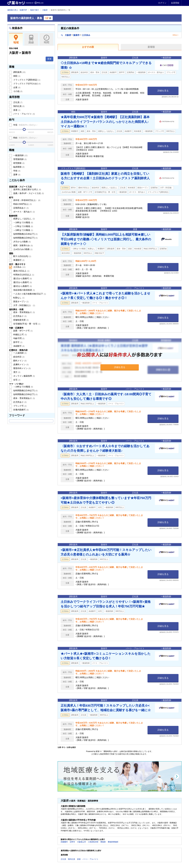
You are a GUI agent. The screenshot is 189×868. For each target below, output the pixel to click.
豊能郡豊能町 (113, 842)
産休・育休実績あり (24, 312)
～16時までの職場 (23, 222)
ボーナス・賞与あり (24, 212)
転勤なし (19, 298)
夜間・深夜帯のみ (23, 245)
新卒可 (18, 342)
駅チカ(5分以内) (22, 256)
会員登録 (175, 3)
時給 (25, 138)
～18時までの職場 (23, 230)
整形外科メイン (22, 368)
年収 (25, 125)
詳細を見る (163, 91)
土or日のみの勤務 (23, 249)
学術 (17, 171)
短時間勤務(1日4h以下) (25, 234)
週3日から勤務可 (22, 286)
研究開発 (19, 163)
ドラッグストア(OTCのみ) (27, 84)
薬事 (17, 175)
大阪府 (45, 10)
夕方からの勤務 (22, 242)
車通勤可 (19, 260)
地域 (16, 39)
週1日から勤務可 (22, 278)
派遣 (17, 110)
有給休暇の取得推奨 (24, 290)
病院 (17, 76)
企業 (17, 87)
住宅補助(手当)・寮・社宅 (27, 324)
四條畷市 (64, 842)
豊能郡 (103, 842)
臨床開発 (19, 167)
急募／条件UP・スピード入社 (28, 193)
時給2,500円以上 (22, 204)
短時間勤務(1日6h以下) (25, 238)
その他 (18, 91)
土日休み (19, 267)
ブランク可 (20, 406)
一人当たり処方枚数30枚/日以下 (29, 294)
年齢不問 (19, 338)
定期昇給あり (21, 208)
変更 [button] (49, 59)
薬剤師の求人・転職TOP (17, 10)
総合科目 (19, 357)
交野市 (72, 842)
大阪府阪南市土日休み (76, 35)
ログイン (162, 3)
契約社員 (19, 106)
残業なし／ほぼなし (24, 219)
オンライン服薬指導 (24, 376)
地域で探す (35, 10)
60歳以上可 (20, 334)
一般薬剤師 (20, 155)
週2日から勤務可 (22, 282)
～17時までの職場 (23, 226)
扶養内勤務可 (21, 410)
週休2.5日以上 (21, 271)
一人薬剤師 (20, 353)
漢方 (17, 372)
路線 (31, 39)
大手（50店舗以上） (24, 305)
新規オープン (21, 301)
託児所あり (20, 316)
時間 (46, 39)
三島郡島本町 (93, 842)
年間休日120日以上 (23, 275)
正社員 (18, 102)
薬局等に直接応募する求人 (27, 189)
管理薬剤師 (20, 159)
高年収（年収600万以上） (27, 200)
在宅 (17, 380)
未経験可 (19, 346)
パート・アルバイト (24, 114)
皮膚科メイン (21, 364)
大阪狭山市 (82, 842)
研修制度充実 (21, 320)
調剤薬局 (19, 72)
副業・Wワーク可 (23, 331)
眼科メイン (20, 361)
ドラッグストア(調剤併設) (27, 80)
